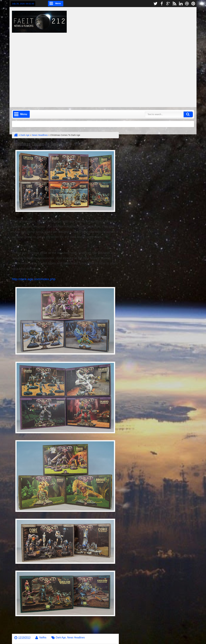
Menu (58, 3)
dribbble (187, 4)
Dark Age (61, 638)
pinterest (193, 4)
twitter (155, 4)
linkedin (181, 4)
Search (188, 114)
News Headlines (76, 638)
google (168, 4)
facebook (162, 4)
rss (174, 4)
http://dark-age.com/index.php (34, 279)
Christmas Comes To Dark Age (40, 144)
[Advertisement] (111, 67)
